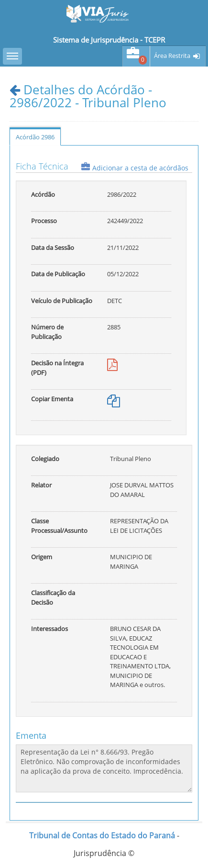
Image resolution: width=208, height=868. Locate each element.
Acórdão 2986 (35, 137)
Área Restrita (172, 56)
